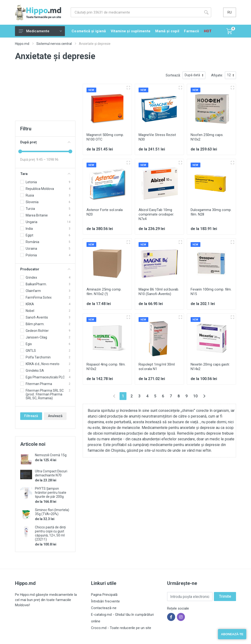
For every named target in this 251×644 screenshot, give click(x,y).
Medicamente (40, 31)
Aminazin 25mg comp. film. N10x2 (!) (104, 292)
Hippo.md (22, 44)
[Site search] (136, 12)
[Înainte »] (204, 396)
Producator (45, 269)
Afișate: (217, 75)
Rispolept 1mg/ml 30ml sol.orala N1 (157, 367)
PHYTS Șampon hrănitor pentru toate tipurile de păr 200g (51, 493)
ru (230, 12)
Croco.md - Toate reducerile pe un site (121, 628)
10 (195, 396)
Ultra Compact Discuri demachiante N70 (51, 473)
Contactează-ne (104, 608)
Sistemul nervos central (54, 44)
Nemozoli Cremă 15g (51, 455)
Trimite (225, 596)
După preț (45, 142)
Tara (45, 174)
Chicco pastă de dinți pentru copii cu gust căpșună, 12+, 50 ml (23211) (50, 533)
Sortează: (173, 75)
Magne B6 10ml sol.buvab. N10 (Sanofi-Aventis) (159, 292)
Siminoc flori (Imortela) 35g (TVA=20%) (52, 512)
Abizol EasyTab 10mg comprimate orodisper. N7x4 (156, 214)
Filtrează (31, 416)
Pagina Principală (104, 595)
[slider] (20, 151)
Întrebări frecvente (105, 601)
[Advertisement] (45, 95)
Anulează (55, 416)
